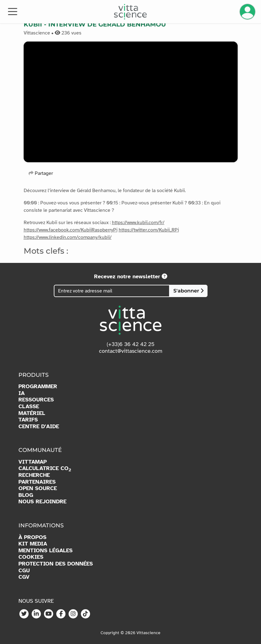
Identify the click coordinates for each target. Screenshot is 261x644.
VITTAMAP (33, 462)
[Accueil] (130, 12)
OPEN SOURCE (38, 488)
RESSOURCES (36, 400)
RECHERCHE (34, 475)
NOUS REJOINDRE (42, 502)
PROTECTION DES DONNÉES (56, 564)
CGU (24, 571)
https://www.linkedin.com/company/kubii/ (68, 237)
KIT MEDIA (33, 544)
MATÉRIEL (32, 413)
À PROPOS (32, 537)
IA (22, 393)
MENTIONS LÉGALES (45, 551)
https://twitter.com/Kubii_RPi (149, 230)
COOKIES (31, 557)
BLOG (26, 495)
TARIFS (28, 420)
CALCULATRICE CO (45, 469)
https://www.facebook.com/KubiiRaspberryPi (71, 230)
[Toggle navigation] (13, 11)
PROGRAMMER (38, 386)
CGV (24, 577)
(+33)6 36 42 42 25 (131, 344)
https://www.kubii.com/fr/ (138, 223)
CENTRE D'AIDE (39, 427)
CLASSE (29, 407)
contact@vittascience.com (131, 351)
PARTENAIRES (37, 482)
